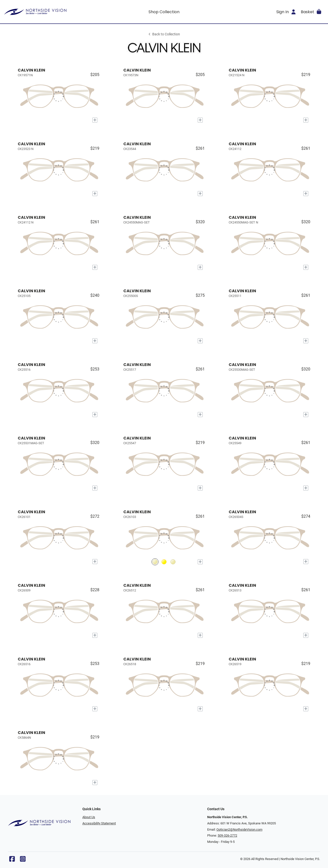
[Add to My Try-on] (95, 120)
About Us (89, 817)
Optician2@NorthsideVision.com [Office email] (239, 830)
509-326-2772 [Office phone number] (227, 835)
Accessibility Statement (99, 823)
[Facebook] (12, 860)
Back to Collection (164, 34)
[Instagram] (23, 860)
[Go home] (44, 12)
